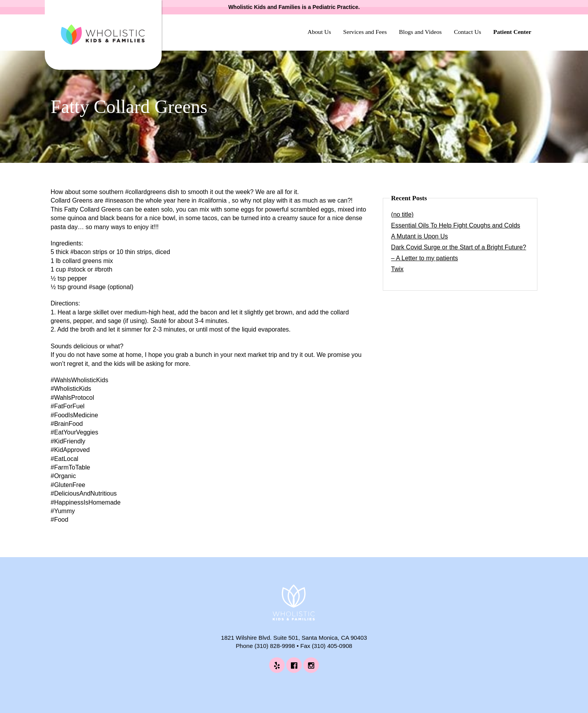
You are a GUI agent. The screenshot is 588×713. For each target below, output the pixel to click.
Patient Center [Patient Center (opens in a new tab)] (512, 32)
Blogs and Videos (420, 32)
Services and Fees (365, 32)
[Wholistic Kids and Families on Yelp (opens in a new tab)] (277, 665)
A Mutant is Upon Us (419, 236)
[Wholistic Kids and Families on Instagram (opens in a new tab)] (311, 665)
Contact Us (468, 32)
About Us (319, 32)
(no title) (402, 214)
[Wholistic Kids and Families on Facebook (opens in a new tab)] (294, 665)
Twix (397, 269)
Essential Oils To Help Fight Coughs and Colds (455, 225)
